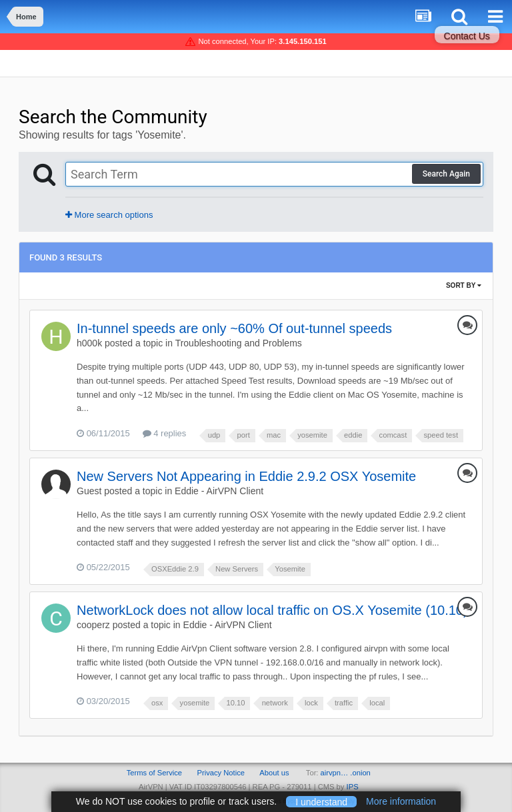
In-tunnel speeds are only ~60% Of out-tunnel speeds (234, 328)
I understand (321, 801)
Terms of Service (154, 773)
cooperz (93, 625)
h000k (89, 343)
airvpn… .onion (346, 773)
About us (274, 773)
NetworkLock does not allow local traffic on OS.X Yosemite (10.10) (272, 610)
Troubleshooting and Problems (239, 343)
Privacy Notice (221, 773)
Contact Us (467, 36)
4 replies (165, 433)
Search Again (446, 174)
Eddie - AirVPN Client (219, 491)
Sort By (464, 285)
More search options (109, 215)
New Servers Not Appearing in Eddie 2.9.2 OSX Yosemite (246, 476)
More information (401, 801)
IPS (353, 787)
